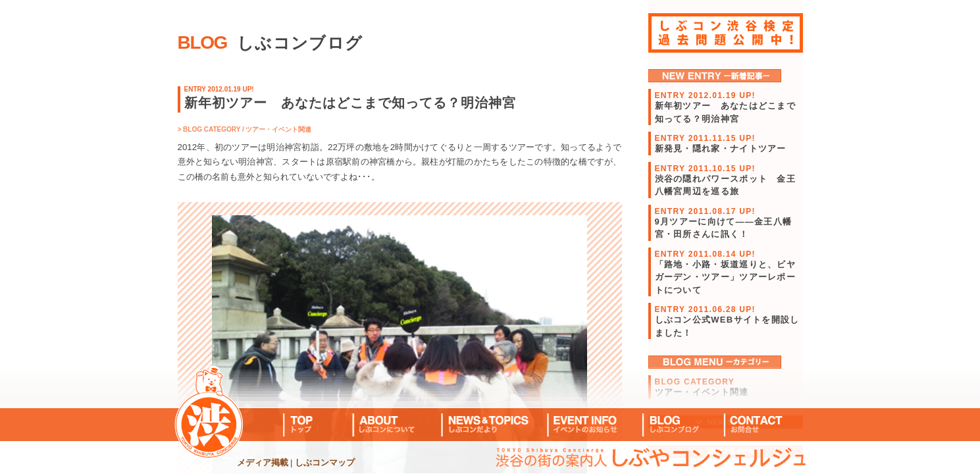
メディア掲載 (263, 462)
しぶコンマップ (325, 462)
